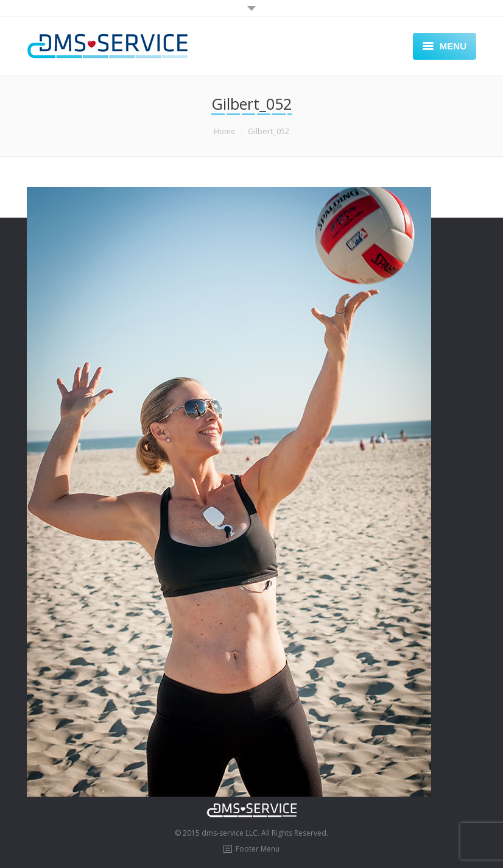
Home (225, 131)
